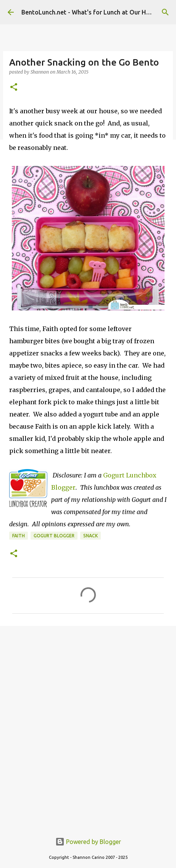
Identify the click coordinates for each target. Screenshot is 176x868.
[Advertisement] (88, 725)
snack (90, 536)
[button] (14, 88)
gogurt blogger (54, 536)
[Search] (165, 12)
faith (19, 536)
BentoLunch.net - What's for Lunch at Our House (90, 12)
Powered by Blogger (88, 842)
